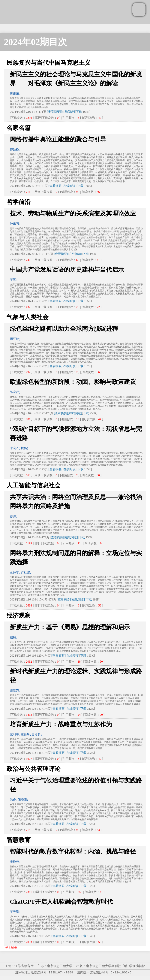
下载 (79, 112)
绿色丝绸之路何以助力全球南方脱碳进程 (64, 329)
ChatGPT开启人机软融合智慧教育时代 (61, 902)
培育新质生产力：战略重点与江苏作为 (61, 724)
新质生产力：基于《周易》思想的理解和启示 (70, 627)
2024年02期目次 (35, 42)
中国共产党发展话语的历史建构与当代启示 (67, 270)
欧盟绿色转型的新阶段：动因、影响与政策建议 (73, 382)
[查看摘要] (54, 112)
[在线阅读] (68, 112)
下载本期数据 (10, 948)
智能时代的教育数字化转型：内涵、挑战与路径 (73, 851)
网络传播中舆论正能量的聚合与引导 (58, 139)
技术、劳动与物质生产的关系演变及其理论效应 (73, 213)
